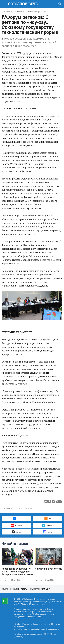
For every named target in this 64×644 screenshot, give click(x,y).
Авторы (24, 589)
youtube (16, 525)
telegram (48, 525)
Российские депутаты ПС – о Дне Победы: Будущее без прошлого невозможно (17, 572)
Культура (39, 580)
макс (48, 532)
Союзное (6, 580)
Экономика (7, 12)
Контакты (15, 589)
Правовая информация (40, 589)
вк (16, 519)
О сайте (5, 589)
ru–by (16, 532)
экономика (7, 509)
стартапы (19, 509)
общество (29, 509)
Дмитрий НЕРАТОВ (42, 12)
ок (48, 519)
